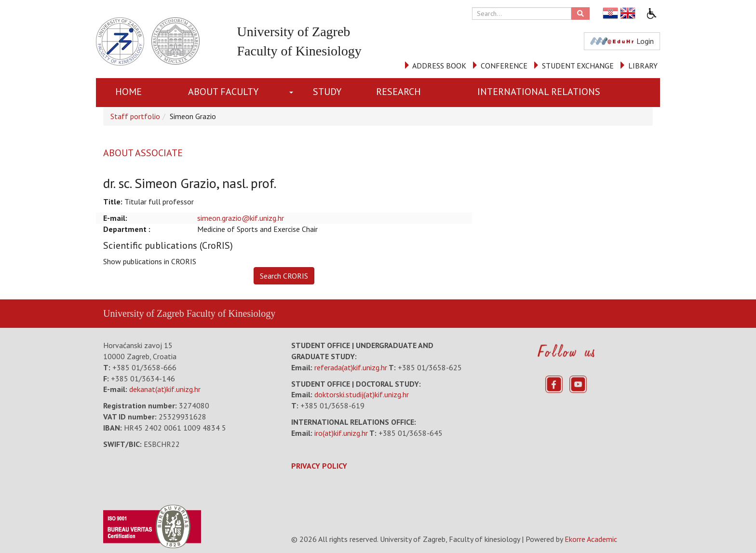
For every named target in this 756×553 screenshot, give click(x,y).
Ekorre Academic (591, 539)
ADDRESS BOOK (439, 66)
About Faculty (223, 92)
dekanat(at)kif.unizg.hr (165, 389)
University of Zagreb (144, 313)
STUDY (327, 92)
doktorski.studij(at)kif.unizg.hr (362, 394)
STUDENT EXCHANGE (578, 66)
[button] (293, 93)
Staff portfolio (135, 116)
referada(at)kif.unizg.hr (351, 367)
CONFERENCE (504, 66)
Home (128, 92)
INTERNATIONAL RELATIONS (539, 92)
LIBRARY (643, 66)
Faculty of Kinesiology (231, 313)
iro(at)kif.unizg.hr (341, 433)
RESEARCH (398, 92)
